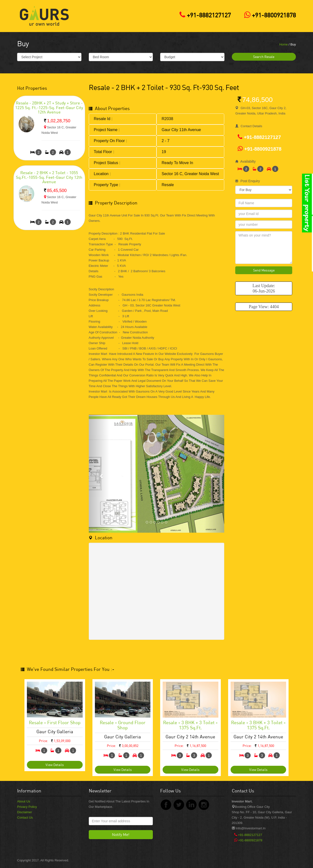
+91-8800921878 (269, 15)
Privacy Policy (27, 807)
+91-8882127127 (204, 15)
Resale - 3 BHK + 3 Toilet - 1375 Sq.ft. (190, 725)
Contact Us (25, 817)
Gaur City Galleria (55, 731)
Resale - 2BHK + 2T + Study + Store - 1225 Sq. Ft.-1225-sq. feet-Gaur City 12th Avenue (49, 107)
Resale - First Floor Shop (55, 722)
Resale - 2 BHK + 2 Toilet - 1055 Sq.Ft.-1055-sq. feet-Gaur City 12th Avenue (49, 177)
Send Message (264, 270)
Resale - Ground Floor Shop (123, 725)
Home (284, 44)
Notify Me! (121, 834)
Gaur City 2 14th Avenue (190, 737)
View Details (55, 765)
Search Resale (264, 57)
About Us (24, 801)
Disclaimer (25, 812)
